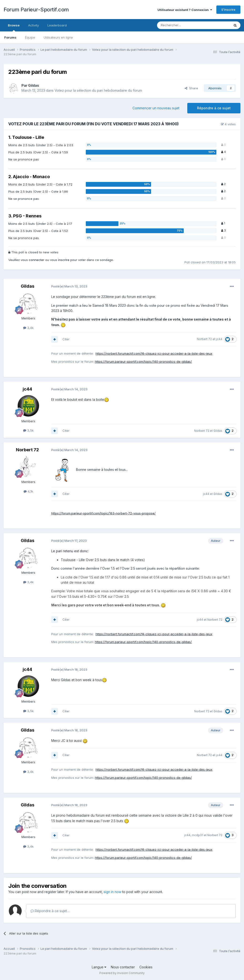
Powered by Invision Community (122, 973)
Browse (14, 27)
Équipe (30, 37)
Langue (99, 967)
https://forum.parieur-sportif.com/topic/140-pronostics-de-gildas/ (143, 362)
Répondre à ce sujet (214, 108)
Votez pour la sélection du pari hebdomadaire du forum (98, 90)
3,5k (28, 430)
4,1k (28, 491)
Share (191, 88)
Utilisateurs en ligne (58, 37)
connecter (37, 260)
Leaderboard (57, 25)
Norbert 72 (204, 339)
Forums (10, 37)
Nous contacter (123, 967)
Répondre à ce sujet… (50, 911)
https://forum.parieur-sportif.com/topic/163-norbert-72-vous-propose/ (103, 513)
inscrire (64, 260)
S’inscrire (228, 10)
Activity (33, 25)
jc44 (219, 339)
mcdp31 (197, 835)
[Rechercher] (181, 25)
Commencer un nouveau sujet (156, 108)
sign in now (112, 892)
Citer (66, 339)
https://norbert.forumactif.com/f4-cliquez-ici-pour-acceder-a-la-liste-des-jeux (154, 353)
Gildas (34, 85)
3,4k (28, 328)
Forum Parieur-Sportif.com (36, 10)
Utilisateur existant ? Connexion (185, 10)
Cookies (146, 967)
